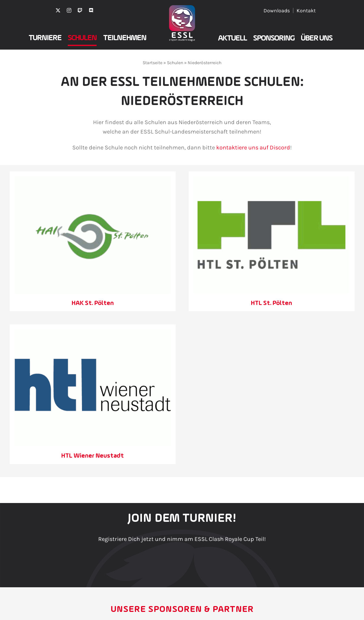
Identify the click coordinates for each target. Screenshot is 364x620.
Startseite (153, 63)
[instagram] (69, 10)
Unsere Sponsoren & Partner (182, 610)
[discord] (91, 10)
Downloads (277, 11)
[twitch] (80, 10)
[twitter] (58, 10)
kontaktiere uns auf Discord (253, 147)
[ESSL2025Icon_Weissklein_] (182, 8)
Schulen (175, 63)
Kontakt (306, 11)
